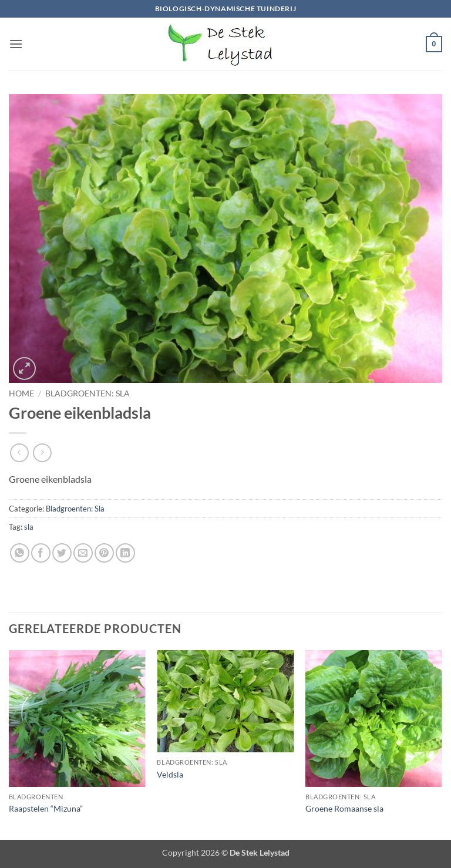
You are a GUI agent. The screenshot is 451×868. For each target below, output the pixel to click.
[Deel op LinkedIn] (125, 553)
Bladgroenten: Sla (87, 393)
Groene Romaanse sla (344, 808)
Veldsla (170, 774)
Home (21, 393)
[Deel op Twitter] (62, 553)
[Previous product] (42, 452)
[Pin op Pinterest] (104, 553)
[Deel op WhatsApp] (20, 553)
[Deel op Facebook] (41, 553)
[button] (16, 44)
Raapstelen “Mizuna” (46, 808)
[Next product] (19, 452)
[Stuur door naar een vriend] (83, 553)
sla (29, 527)
